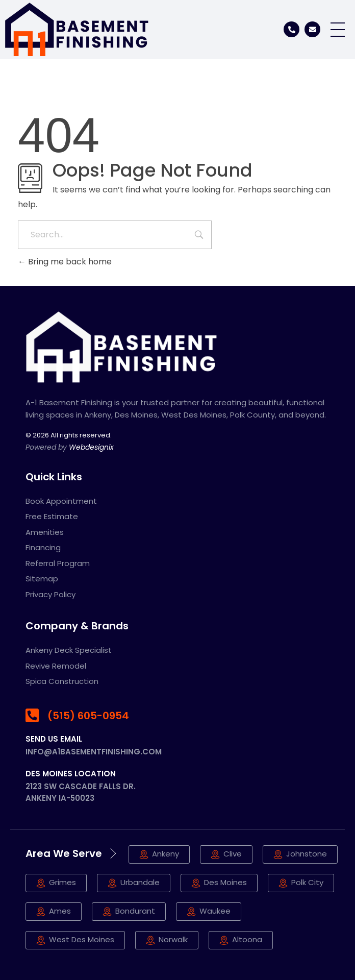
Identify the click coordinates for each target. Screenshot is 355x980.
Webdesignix (91, 447)
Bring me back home (65, 262)
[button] (241, 940)
